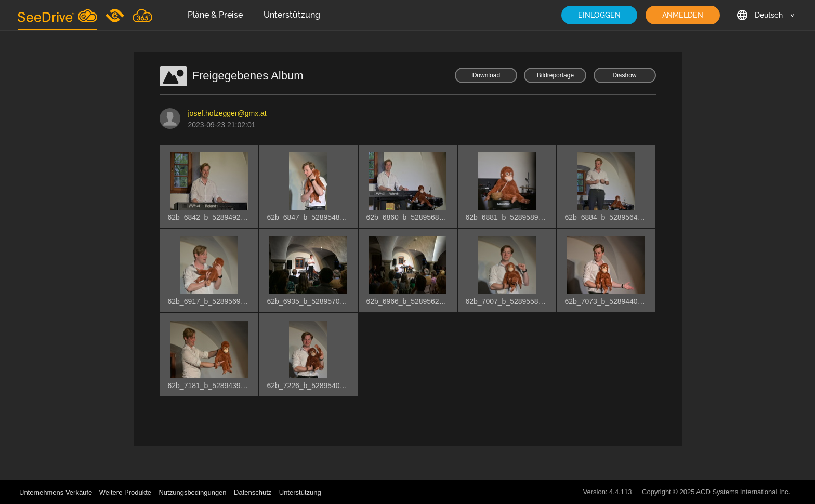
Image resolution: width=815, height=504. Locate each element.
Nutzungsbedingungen (192, 492)
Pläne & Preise (215, 15)
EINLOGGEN (599, 15)
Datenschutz (253, 492)
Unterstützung (292, 15)
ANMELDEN (683, 15)
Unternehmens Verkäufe (57, 492)
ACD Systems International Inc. (743, 492)
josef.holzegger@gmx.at (227, 113)
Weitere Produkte (125, 492)
